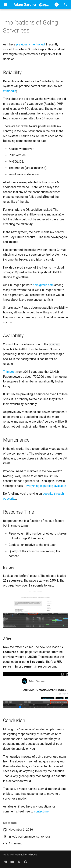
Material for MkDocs (26, 855)
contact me (41, 811)
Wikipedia (10, 91)
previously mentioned (30, 44)
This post (9, 372)
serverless (43, 837)
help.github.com (43, 285)
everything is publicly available (46, 486)
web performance (23, 837)
